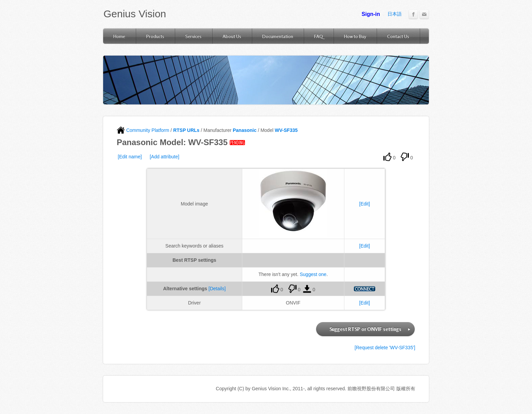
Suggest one (313, 274)
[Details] (217, 289)
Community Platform (143, 130)
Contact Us (398, 36)
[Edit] (365, 204)
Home (119, 36)
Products (155, 36)
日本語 (395, 14)
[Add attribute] (164, 157)
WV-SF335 (286, 130)
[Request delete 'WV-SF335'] (385, 348)
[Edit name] (130, 157)
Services (193, 36)
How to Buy (355, 36)
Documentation (278, 36)
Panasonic (245, 130)
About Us (232, 36)
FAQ (319, 36)
